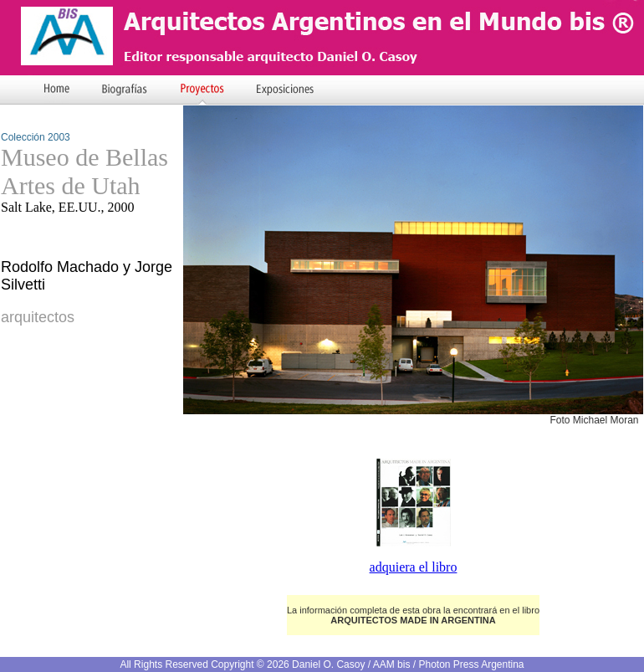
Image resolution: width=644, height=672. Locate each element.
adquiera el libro (414, 567)
